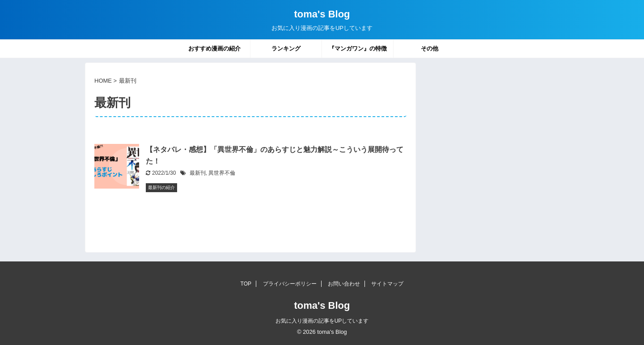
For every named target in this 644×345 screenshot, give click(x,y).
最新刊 (198, 173)
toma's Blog (322, 14)
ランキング (286, 48)
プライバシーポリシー (290, 284)
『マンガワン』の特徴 (358, 48)
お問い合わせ (344, 284)
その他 (430, 48)
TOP (246, 284)
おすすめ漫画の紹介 (214, 48)
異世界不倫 (222, 173)
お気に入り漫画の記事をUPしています (322, 321)
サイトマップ (387, 284)
